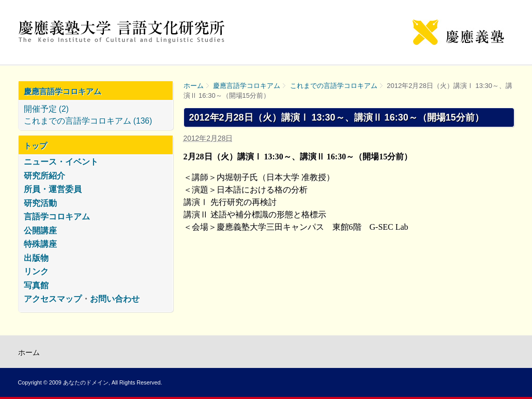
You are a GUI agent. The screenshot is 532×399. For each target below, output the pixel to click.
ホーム (194, 86)
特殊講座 (40, 244)
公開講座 (40, 231)
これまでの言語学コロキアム (334, 86)
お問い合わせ (115, 299)
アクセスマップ (53, 299)
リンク (36, 271)
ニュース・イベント (61, 162)
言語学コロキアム (57, 217)
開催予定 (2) (46, 109)
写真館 (36, 285)
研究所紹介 (44, 176)
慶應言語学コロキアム (247, 86)
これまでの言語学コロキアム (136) (88, 121)
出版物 (36, 258)
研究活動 (40, 203)
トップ (35, 146)
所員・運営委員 (53, 189)
